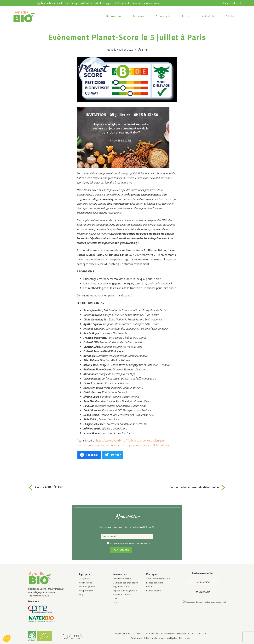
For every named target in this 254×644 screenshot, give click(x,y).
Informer (139, 16)
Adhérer (231, 16)
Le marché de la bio (122, 579)
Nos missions (85, 583)
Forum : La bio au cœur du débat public (194, 487)
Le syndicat (84, 579)
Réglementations (121, 586)
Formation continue (122, 594)
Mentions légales (169, 638)
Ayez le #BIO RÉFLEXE (49, 487)
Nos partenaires (87, 591)
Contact (150, 586)
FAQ (115, 603)
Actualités (208, 16)
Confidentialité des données (145, 638)
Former (186, 16)
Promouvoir (163, 16)
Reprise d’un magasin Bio (125, 591)
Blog (81, 594)
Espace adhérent (232, 3)
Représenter (114, 16)
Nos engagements (88, 586)
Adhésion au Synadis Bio (158, 579)
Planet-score (164, 199)
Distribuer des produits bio (126, 583)
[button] (7, 638)
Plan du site (185, 638)
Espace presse (153, 591)
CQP (115, 598)
